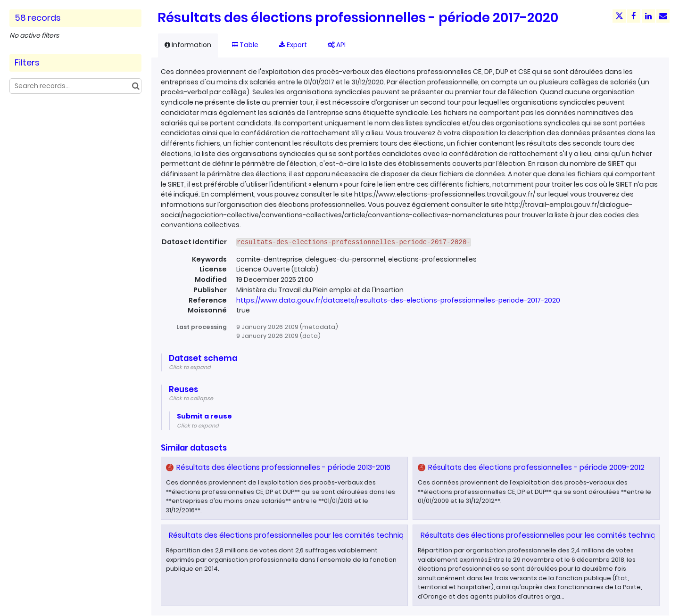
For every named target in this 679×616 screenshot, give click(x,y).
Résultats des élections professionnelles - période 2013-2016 (283, 467)
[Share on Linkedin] (648, 16)
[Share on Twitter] (619, 16)
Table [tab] (245, 45)
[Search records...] (75, 86)
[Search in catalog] (136, 86)
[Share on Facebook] (634, 16)
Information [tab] (188, 45)
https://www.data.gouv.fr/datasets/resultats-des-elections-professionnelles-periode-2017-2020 (398, 300)
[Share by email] (663, 16)
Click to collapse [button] (191, 398)
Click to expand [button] (190, 367)
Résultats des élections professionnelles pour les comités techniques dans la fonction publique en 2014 (353, 535)
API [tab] (337, 45)
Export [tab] (293, 45)
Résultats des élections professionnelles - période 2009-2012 (536, 467)
